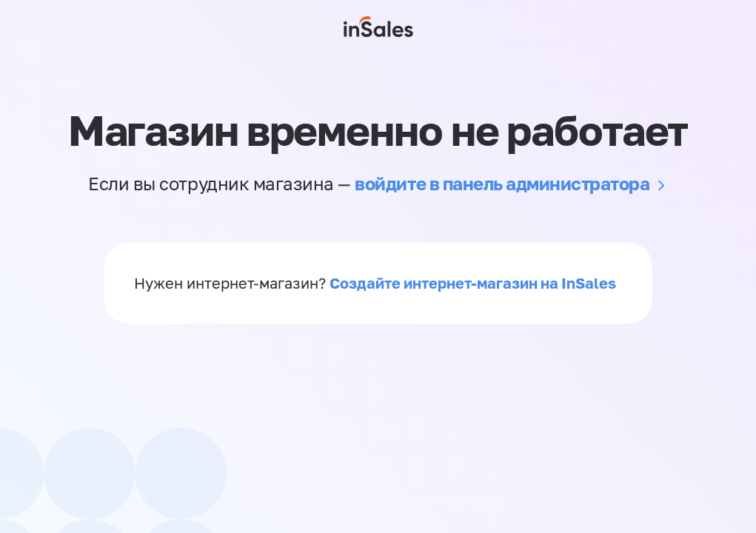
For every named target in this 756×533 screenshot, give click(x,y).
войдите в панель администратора (502, 183)
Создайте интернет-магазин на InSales (473, 283)
